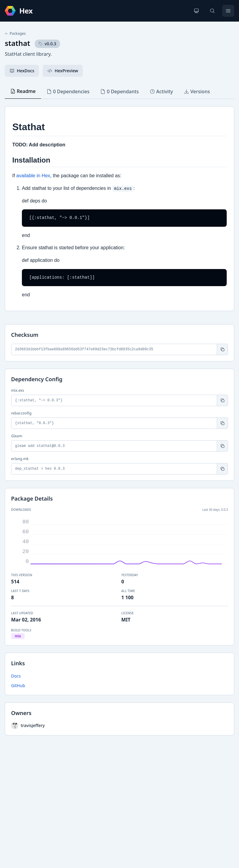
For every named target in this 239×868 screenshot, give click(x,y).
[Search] (212, 11)
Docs (16, 676)
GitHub (18, 685)
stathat (17, 43)
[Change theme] (196, 11)
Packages (15, 34)
